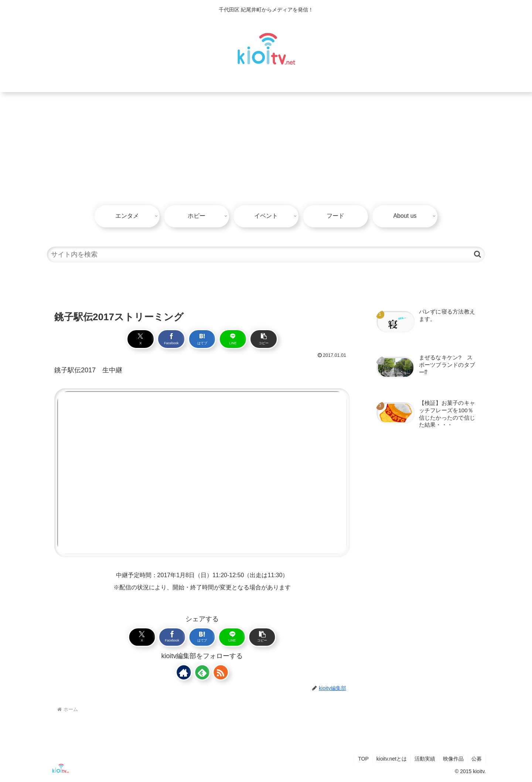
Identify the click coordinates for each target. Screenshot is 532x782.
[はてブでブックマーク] (202, 339)
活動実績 (425, 759)
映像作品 (453, 759)
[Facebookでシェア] (171, 339)
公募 (477, 759)
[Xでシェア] (141, 339)
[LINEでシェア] (233, 339)
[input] (266, 255)
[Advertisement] (266, 148)
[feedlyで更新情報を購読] (202, 672)
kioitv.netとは (392, 759)
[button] (478, 254)
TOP (363, 759)
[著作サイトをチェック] (184, 672)
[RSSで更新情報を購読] (221, 672)
